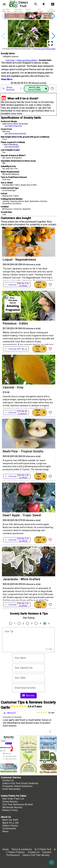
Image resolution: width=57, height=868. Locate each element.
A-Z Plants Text (43, 849)
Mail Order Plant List (13, 799)
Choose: (17, 285)
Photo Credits (51, 49)
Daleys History (10, 826)
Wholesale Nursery (12, 807)
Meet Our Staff (10, 820)
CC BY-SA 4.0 (41, 49)
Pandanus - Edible (15, 323)
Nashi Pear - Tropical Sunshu (23, 451)
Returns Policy (10, 810)
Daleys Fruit (24, 4)
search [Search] (36, 4)
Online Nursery (10, 802)
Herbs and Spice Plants (27, 60)
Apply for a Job (10, 823)
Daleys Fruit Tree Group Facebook (20, 783)
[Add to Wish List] (52, 89)
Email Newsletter (11, 789)
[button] (29, 18)
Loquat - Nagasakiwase (19, 260)
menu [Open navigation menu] (4, 4)
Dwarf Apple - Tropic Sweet (22, 515)
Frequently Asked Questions (17, 786)
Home (5, 849)
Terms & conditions (22, 849)
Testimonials (9, 828)
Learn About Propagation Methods (15, 133)
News (5, 831)
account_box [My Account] (53, 4)
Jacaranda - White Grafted (21, 579)
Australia (18, 717)
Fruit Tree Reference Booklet (18, 804)
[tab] (6, 10)
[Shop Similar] (10, 89)
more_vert (50, 732)
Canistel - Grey (13, 387)
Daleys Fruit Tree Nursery (36, 855)
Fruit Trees (10, 60)
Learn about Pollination (12, 147)
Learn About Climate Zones (13, 126)
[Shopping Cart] (44, 4)
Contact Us (8, 780)
